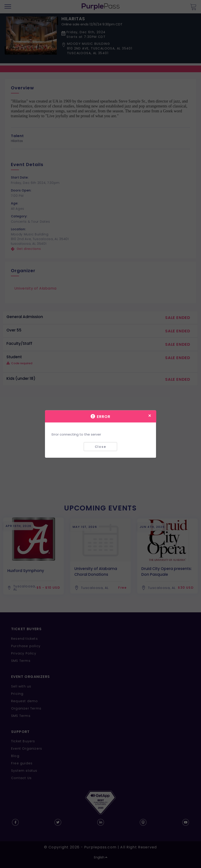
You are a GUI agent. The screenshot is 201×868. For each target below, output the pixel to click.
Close (100, 446)
